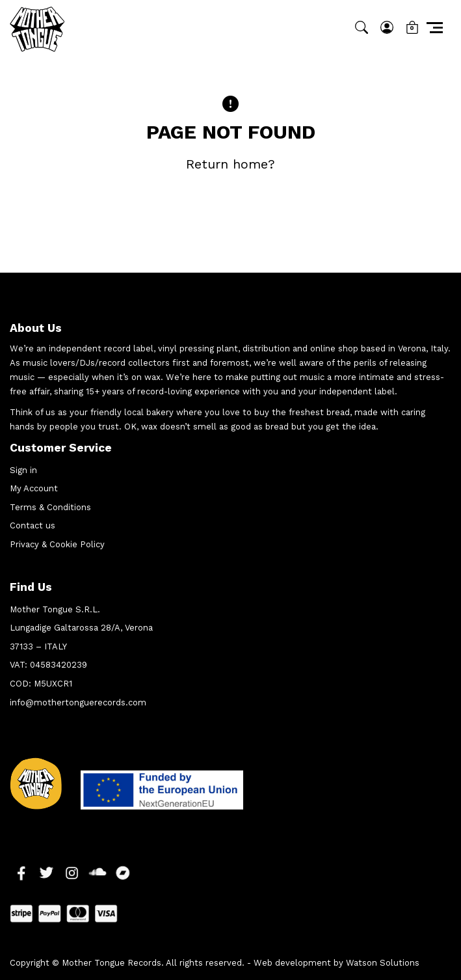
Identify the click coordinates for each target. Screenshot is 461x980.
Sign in (23, 470)
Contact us (33, 525)
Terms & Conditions (50, 507)
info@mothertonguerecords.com (78, 702)
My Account (34, 488)
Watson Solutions (383, 963)
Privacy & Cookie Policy (57, 544)
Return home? (230, 164)
